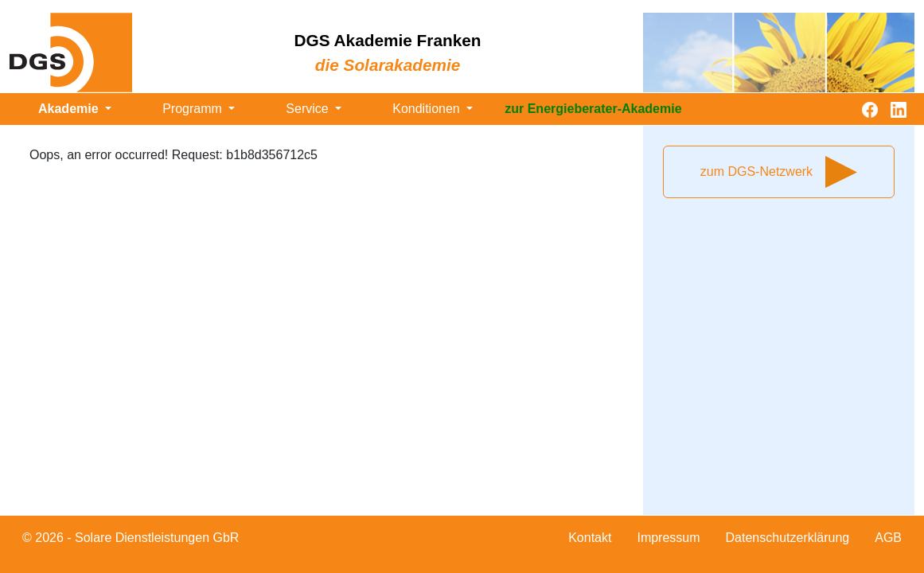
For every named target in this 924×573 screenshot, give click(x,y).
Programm (194, 109)
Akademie (70, 109)
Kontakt (590, 538)
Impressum (668, 538)
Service (309, 109)
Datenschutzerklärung (788, 538)
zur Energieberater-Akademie (593, 109)
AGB (888, 538)
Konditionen (428, 109)
